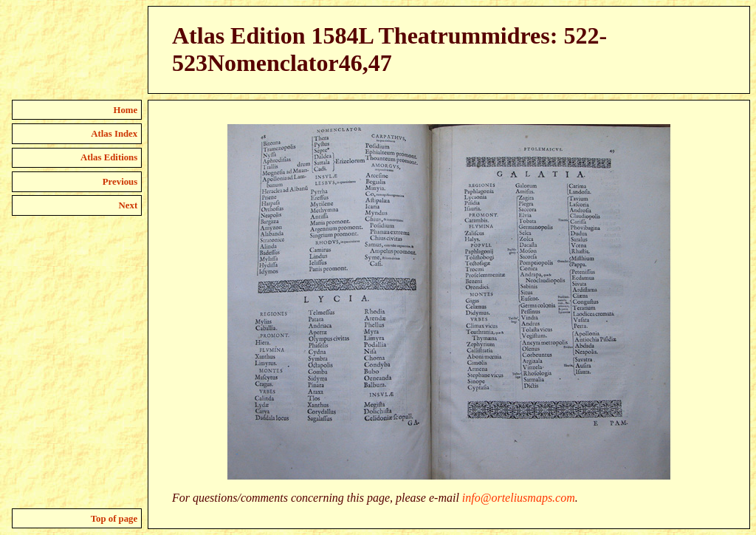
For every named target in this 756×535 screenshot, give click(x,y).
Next (128, 205)
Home (126, 110)
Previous (120, 182)
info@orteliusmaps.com (519, 498)
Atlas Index (114, 134)
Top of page (114, 519)
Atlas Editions (109, 157)
